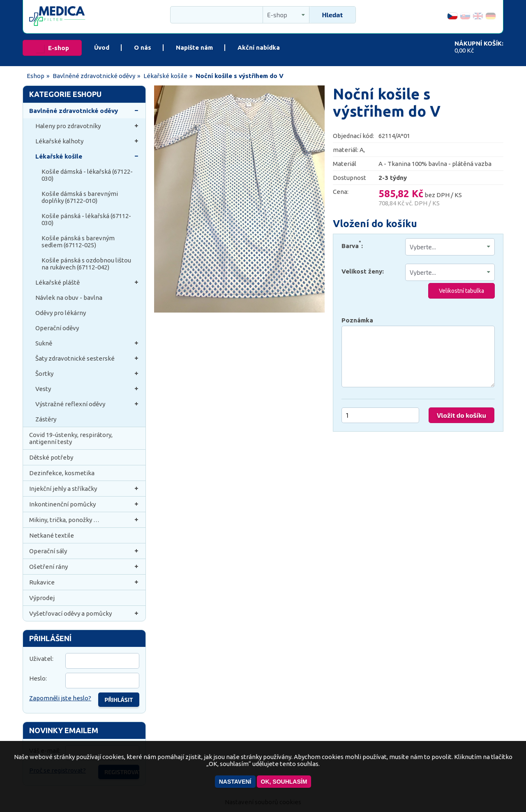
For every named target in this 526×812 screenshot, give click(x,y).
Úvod (102, 47)
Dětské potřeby (51, 457)
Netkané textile (52, 535)
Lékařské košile (165, 76)
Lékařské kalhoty (87, 141)
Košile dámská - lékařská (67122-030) (87, 175)
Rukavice (84, 582)
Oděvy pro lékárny (61, 313)
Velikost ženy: (363, 271)
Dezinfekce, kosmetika (62, 473)
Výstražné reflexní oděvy (87, 404)
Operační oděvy (57, 328)
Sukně (87, 343)
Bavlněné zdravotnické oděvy (94, 76)
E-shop (59, 48)
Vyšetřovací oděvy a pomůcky (84, 613)
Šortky (87, 374)
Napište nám (194, 47)
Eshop (36, 76)
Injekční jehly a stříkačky (84, 489)
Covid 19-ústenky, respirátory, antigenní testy (71, 438)
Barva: (352, 244)
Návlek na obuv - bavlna (69, 298)
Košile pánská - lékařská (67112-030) (86, 219)
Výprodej (42, 598)
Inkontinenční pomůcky (84, 504)
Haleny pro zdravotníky (87, 126)
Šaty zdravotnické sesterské (87, 358)
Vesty (87, 389)
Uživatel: (41, 659)
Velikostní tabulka (461, 291)
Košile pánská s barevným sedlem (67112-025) (78, 242)
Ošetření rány (84, 567)
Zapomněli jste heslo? (60, 698)
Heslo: (38, 678)
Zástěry (46, 419)
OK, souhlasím (284, 782)
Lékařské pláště (87, 282)
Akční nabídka (259, 47)
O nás (143, 47)
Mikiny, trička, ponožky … (84, 520)
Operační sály (84, 551)
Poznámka (357, 320)
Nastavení (235, 782)
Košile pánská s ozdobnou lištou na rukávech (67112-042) (86, 264)
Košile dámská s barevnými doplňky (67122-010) (80, 197)
